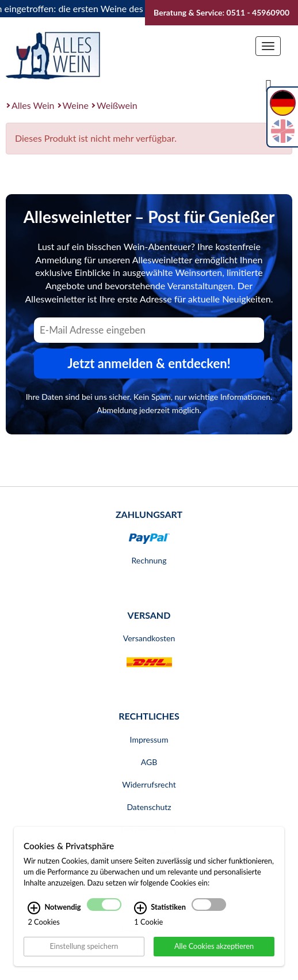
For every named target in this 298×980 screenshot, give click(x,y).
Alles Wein (33, 105)
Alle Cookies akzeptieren (214, 955)
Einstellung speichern (84, 955)
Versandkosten (149, 638)
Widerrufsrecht (149, 784)
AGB (149, 762)
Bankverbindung (149, 829)
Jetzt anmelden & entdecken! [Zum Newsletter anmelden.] (149, 363)
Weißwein (117, 105)
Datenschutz (149, 807)
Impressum (149, 739)
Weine (76, 105)
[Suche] (269, 85)
